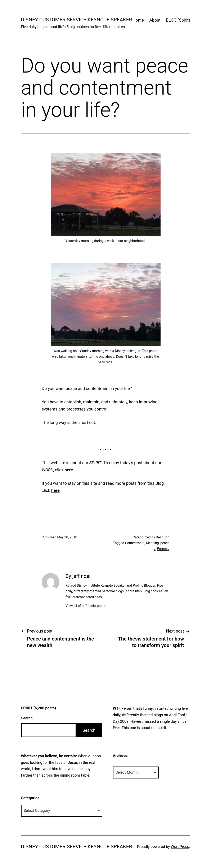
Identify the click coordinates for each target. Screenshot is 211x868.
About (155, 20)
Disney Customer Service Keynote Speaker (77, 20)
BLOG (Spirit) (178, 20)
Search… (28, 718)
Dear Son (163, 537)
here (69, 470)
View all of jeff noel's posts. (86, 606)
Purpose (163, 549)
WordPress (180, 847)
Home (138, 20)
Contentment (135, 543)
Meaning (152, 543)
